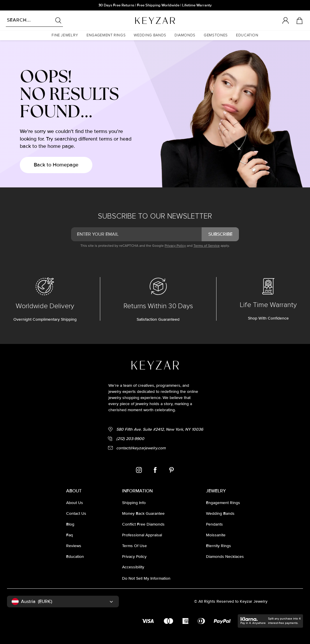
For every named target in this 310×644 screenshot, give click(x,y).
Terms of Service (207, 246)
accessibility (133, 567)
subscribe (220, 234)
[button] (65, 35)
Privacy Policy (175, 246)
